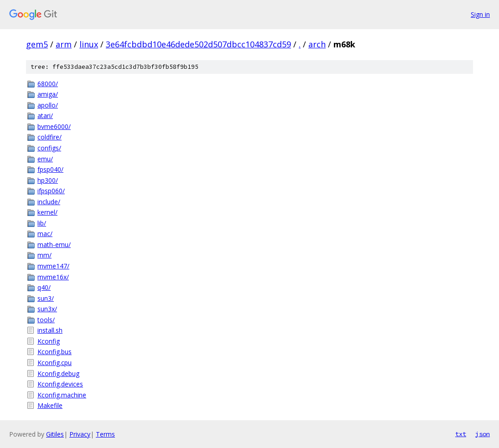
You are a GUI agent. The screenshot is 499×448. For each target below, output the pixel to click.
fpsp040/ (50, 169)
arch (317, 44)
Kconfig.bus (55, 352)
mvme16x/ (53, 277)
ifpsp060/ (51, 191)
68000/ (48, 84)
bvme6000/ (54, 126)
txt (461, 434)
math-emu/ (54, 245)
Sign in (480, 14)
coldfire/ (49, 137)
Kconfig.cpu (55, 363)
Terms (105, 434)
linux (89, 44)
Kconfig (49, 341)
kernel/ (47, 212)
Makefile (50, 405)
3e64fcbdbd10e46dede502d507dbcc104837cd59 (198, 44)
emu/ (45, 159)
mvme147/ (53, 266)
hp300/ (48, 180)
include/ (49, 202)
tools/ (46, 320)
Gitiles (55, 434)
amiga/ (48, 94)
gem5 (37, 44)
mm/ (44, 255)
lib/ (42, 223)
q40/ (44, 287)
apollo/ (48, 105)
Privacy (80, 434)
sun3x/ (47, 309)
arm (64, 44)
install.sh (50, 330)
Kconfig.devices (60, 384)
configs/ (49, 148)
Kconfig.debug (58, 373)
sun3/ (46, 298)
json (483, 434)
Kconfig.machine (62, 395)
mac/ (45, 234)
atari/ (45, 116)
